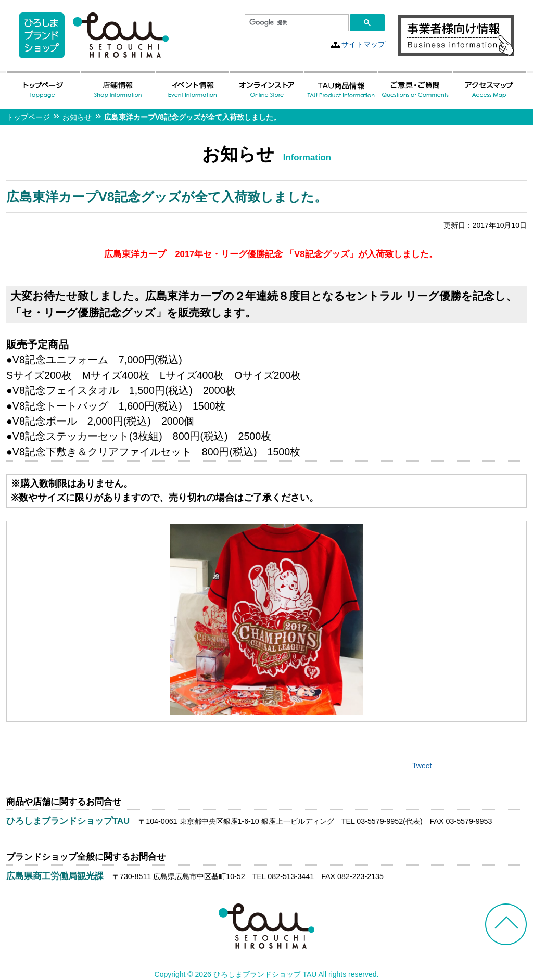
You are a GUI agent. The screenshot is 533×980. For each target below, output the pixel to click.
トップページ (28, 117)
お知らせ (77, 117)
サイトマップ (363, 44)
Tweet (422, 766)
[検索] (296, 23)
